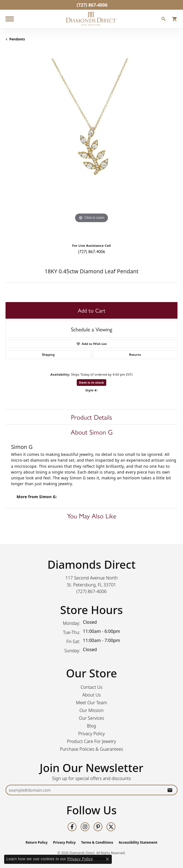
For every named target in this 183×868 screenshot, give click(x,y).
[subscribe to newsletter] (170, 790)
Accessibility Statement (138, 842)
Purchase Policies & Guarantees (91, 749)
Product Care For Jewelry (91, 741)
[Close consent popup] (107, 859)
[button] (164, 20)
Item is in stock (91, 382)
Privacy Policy (91, 734)
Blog (91, 726)
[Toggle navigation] (10, 19)
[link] (92, 5)
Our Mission (92, 710)
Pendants (17, 39)
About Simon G (92, 432)
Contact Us (91, 687)
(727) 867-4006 (91, 251)
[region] (91, 145)
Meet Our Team (91, 703)
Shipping (48, 355)
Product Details (91, 417)
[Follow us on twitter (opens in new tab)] (111, 827)
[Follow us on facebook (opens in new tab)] (72, 827)
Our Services (91, 718)
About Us (91, 695)
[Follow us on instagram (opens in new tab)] (85, 827)
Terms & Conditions (97, 842)
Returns (135, 355)
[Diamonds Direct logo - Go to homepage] (92, 19)
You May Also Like (92, 516)
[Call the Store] (92, 591)
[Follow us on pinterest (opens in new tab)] (98, 827)
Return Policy (37, 842)
